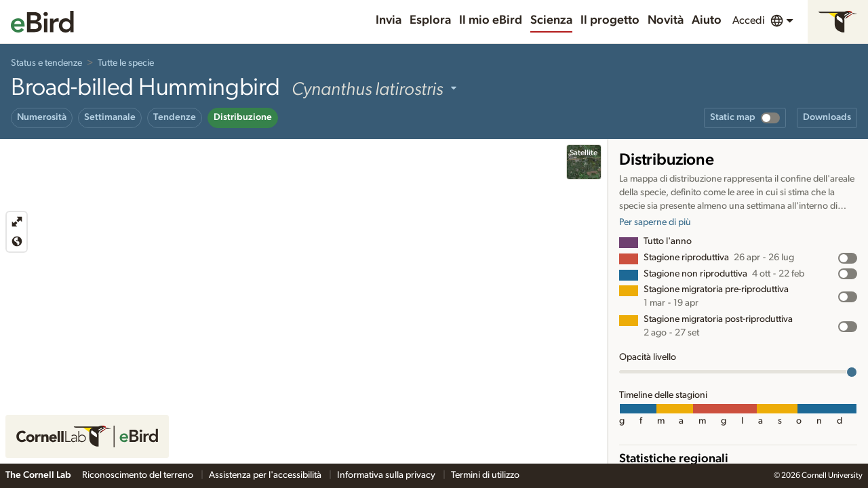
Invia (389, 20)
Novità (666, 20)
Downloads (827, 117)
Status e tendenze (46, 63)
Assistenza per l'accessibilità (266, 475)
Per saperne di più (655, 222)
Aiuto (707, 20)
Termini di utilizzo (485, 475)
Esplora (430, 20)
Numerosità (42, 117)
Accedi (749, 20)
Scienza (551, 20)
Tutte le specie (126, 63)
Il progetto (610, 20)
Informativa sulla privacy (387, 475)
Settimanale (110, 117)
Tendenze (175, 117)
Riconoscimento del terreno (139, 475)
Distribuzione (243, 117)
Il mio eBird (491, 20)
